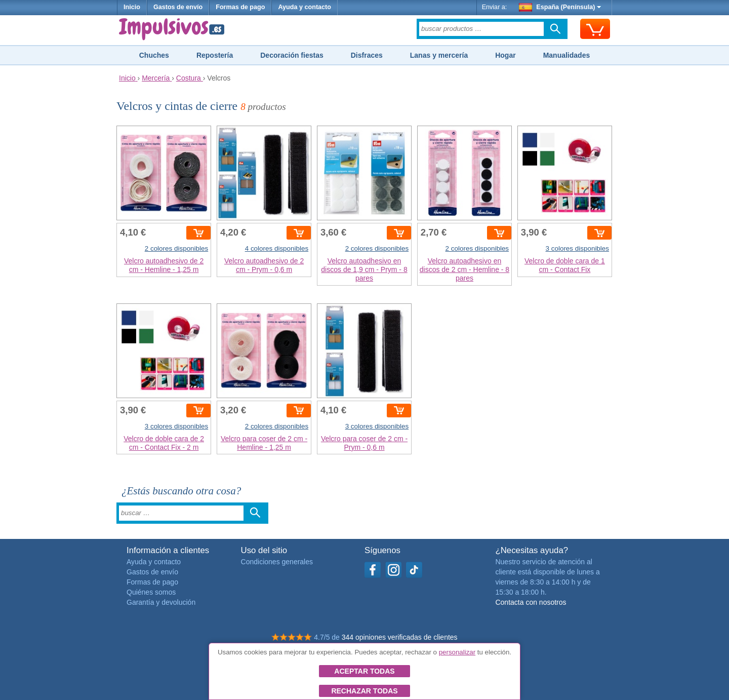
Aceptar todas (364, 671)
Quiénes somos (151, 592)
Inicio (132, 7)
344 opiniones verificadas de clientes (400, 637)
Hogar (505, 55)
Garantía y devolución (161, 602)
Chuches (154, 55)
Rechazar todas (364, 691)
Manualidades (567, 55)
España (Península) (560, 7)
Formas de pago (240, 7)
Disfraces (367, 55)
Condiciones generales (277, 562)
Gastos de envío (178, 7)
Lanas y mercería (439, 55)
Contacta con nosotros (531, 602)
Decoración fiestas (292, 55)
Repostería (215, 55)
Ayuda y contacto (305, 7)
